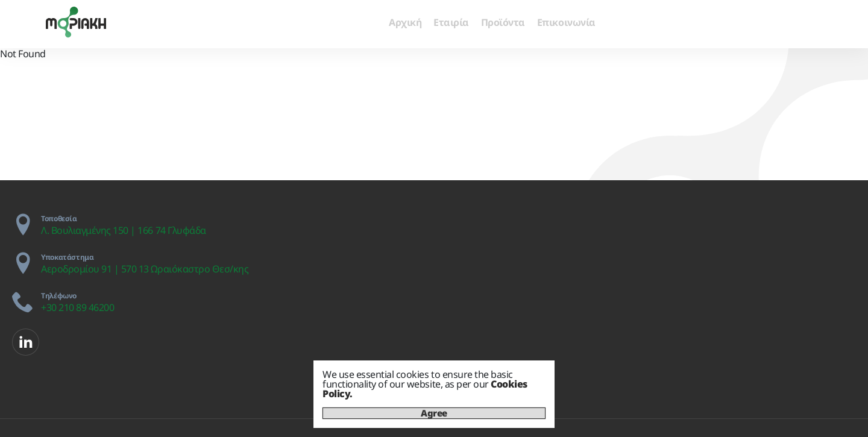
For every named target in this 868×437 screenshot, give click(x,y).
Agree (434, 413)
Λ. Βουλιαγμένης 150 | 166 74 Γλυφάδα (124, 230)
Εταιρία (451, 22)
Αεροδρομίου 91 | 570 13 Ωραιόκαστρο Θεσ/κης (145, 269)
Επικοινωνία (566, 22)
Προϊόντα (503, 22)
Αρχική (405, 22)
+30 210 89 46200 (77, 307)
